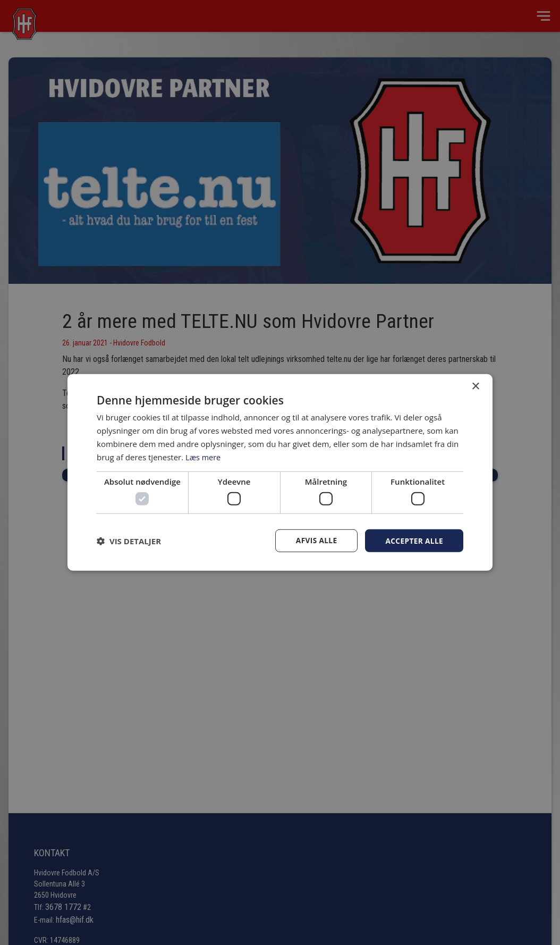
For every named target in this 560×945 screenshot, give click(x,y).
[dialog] (280, 473)
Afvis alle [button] (315, 540)
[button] (129, 541)
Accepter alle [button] (414, 540)
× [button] (475, 386)
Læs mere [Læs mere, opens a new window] (204, 457)
